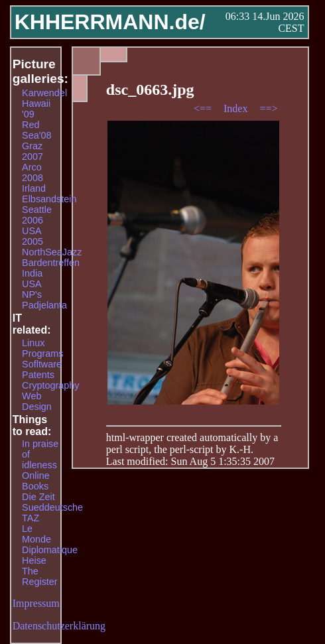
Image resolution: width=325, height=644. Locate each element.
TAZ (31, 518)
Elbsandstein (49, 199)
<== (204, 108)
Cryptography (50, 385)
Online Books (36, 481)
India (32, 273)
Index (237, 108)
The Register (40, 576)
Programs (42, 354)
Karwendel (44, 93)
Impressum (36, 603)
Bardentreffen (51, 263)
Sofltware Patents (42, 369)
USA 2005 (32, 236)
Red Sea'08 (36, 130)
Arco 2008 (32, 172)
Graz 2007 (32, 151)
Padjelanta (44, 305)
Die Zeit (38, 497)
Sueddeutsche (52, 507)
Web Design (37, 401)
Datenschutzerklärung (59, 626)
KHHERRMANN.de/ (110, 22)
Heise (34, 560)
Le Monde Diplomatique (50, 539)
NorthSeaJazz (52, 252)
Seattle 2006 (37, 215)
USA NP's (32, 289)
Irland (34, 188)
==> (268, 108)
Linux (33, 343)
